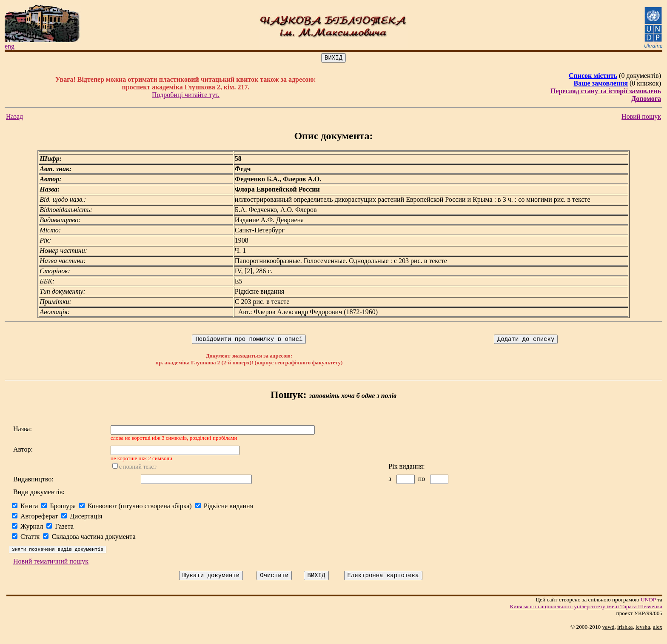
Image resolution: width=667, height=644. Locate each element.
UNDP (648, 608)
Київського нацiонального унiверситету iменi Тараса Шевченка (586, 615)
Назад (14, 118)
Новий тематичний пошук (51, 569)
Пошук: (289, 397)
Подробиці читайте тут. (186, 96)
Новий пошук (641, 118)
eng (10, 46)
